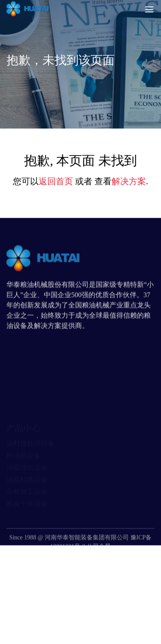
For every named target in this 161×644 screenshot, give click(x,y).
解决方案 (129, 181)
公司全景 (99, 558)
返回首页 (56, 181)
